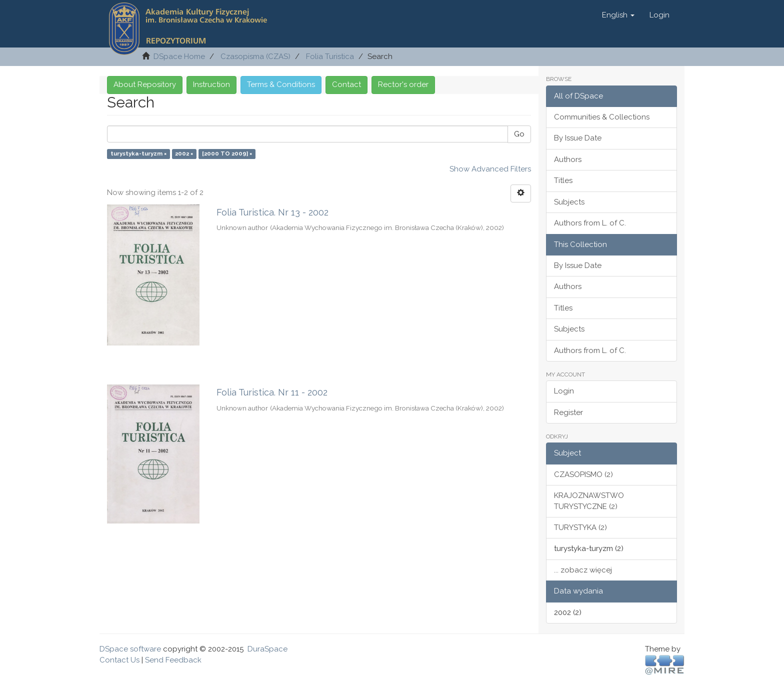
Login (564, 391)
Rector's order (403, 84)
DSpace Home (179, 56)
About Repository (145, 84)
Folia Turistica (330, 56)
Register (568, 412)
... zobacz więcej (583, 570)
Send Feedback (173, 660)
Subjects (569, 202)
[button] (618, 15)
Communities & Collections (602, 117)
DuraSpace (267, 649)
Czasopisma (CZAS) (255, 56)
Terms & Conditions (281, 84)
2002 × (184, 153)
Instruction (211, 84)
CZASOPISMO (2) (583, 474)
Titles (563, 180)
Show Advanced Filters (490, 169)
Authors (568, 159)
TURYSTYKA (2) (580, 527)
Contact (346, 84)
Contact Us (119, 660)
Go (519, 134)
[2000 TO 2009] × (227, 153)
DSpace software (130, 649)
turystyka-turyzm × (138, 153)
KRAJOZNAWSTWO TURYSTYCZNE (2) (589, 501)
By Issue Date (578, 138)
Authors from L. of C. (590, 223)
